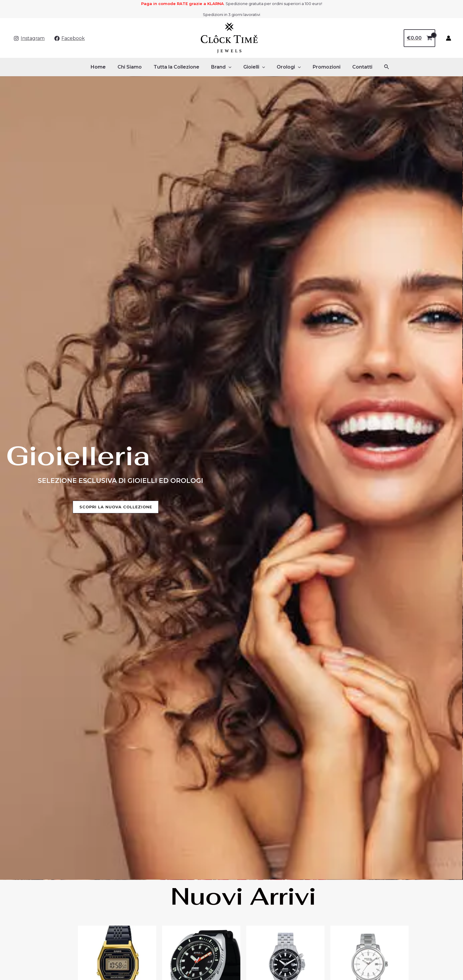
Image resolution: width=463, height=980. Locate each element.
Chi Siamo (136, 67)
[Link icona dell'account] (449, 38)
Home (106, 67)
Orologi (285, 67)
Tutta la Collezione (180, 67)
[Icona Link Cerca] (377, 67)
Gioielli (253, 67)
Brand (222, 67)
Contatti (354, 67)
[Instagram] (29, 38)
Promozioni (321, 67)
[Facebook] (70, 38)
